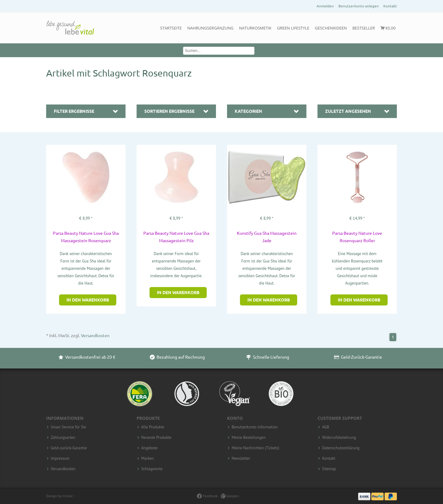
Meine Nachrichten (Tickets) (255, 448)
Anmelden (325, 6)
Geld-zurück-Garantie (69, 448)
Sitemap (329, 469)
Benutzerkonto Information (255, 427)
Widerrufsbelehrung (339, 438)
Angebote (149, 448)
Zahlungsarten (63, 438)
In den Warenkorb (88, 300)
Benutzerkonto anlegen (359, 6)
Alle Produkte (153, 427)
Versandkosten (95, 336)
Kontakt (390, 6)
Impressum (60, 459)
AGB (326, 427)
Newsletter (241, 459)
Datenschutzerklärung (341, 448)
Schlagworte (152, 469)
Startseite (171, 28)
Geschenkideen (331, 28)
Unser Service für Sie (68, 427)
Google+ (230, 496)
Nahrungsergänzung (210, 28)
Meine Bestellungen (249, 438)
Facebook (207, 496)
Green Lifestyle (293, 28)
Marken (148, 459)
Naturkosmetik (255, 28)
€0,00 (388, 28)
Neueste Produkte (156, 438)
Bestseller (363, 28)
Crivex (67, 496)
